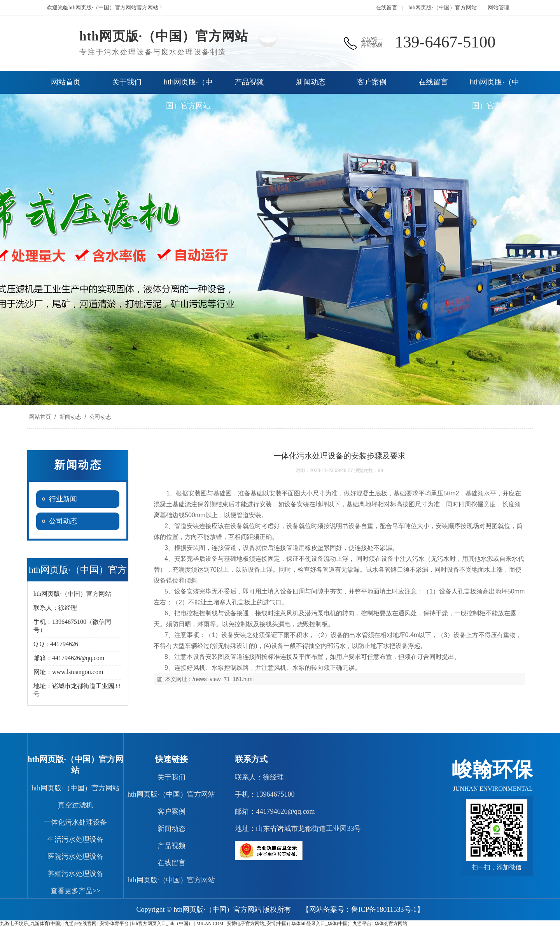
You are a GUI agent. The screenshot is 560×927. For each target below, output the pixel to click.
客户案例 (171, 811)
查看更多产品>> (75, 891)
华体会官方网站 (391, 923)
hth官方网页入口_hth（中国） (163, 923)
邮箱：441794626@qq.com (275, 811)
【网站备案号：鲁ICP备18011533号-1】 (363, 909)
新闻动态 (70, 417)
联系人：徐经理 (259, 777)
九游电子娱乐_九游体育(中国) (31, 923)
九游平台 (362, 923)
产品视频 (171, 846)
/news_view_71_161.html (223, 679)
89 (380, 471)
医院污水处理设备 (75, 857)
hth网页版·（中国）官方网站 (442, 8)
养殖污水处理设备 (75, 874)
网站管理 (499, 8)
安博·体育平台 (114, 923)
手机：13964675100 (265, 794)
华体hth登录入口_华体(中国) (320, 923)
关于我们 (171, 777)
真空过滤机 (75, 805)
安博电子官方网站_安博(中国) (257, 923)
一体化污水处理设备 (75, 822)
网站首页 (40, 417)
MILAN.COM (210, 923)
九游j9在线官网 (80, 923)
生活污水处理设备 (75, 839)
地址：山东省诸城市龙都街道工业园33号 (298, 829)
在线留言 (387, 8)
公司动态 (100, 417)
